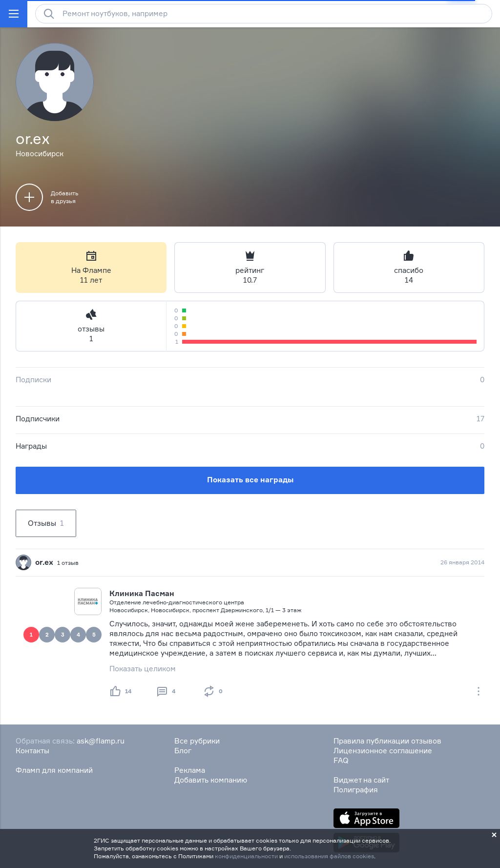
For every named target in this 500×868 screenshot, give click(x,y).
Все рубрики (197, 741)
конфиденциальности (246, 856)
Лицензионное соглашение (383, 751)
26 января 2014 (462, 562)
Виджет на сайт (361, 780)
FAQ (341, 760)
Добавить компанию (211, 780)
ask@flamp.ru (101, 741)
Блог (183, 751)
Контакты (32, 751)
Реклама (190, 770)
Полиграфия (356, 790)
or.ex (44, 562)
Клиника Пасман (142, 593)
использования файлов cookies (329, 856)
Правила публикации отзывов (387, 741)
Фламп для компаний (54, 770)
